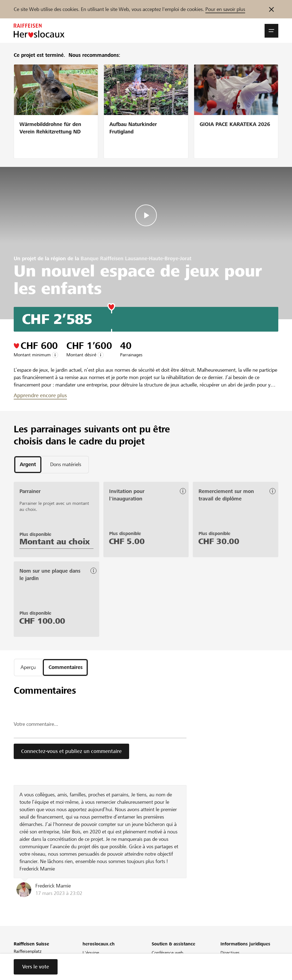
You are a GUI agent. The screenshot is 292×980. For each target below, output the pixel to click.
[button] (271, 31)
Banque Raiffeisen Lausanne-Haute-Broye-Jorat (136, 258)
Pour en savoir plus (225, 9)
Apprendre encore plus (40, 395)
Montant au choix (55, 542)
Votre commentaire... (36, 725)
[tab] (28, 465)
